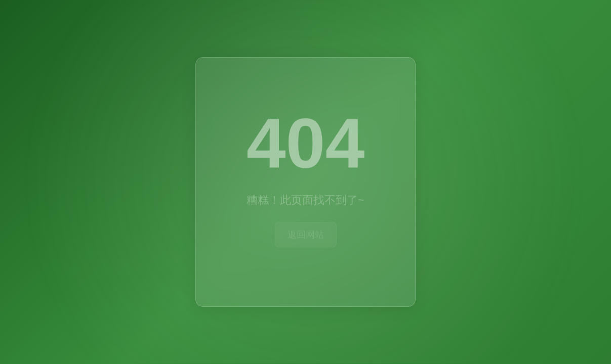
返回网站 (306, 234)
